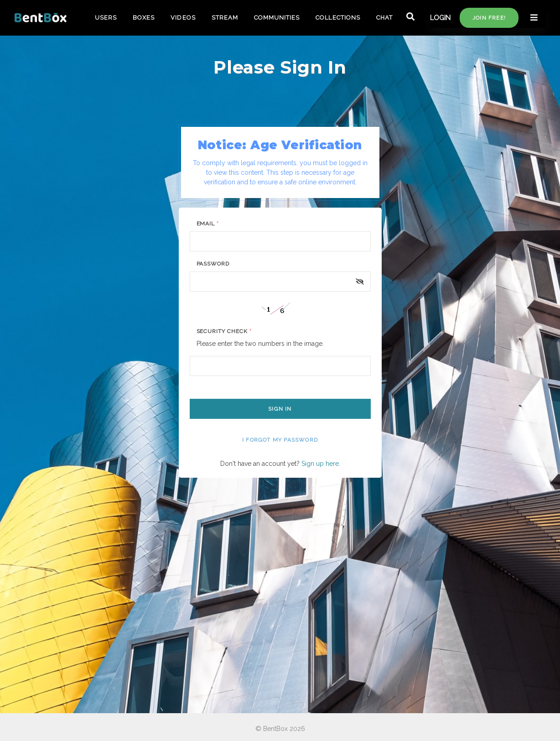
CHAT (384, 18)
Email (208, 224)
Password (213, 264)
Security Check (224, 331)
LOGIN (440, 18)
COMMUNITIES (277, 18)
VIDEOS (183, 18)
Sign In (280, 409)
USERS (106, 18)
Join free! (489, 18)
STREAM (225, 18)
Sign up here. (321, 464)
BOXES (144, 18)
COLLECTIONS (338, 18)
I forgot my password (280, 440)
